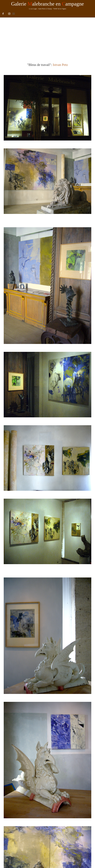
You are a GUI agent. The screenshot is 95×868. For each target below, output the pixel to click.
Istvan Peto (60, 29)
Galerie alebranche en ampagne (47, 4)
